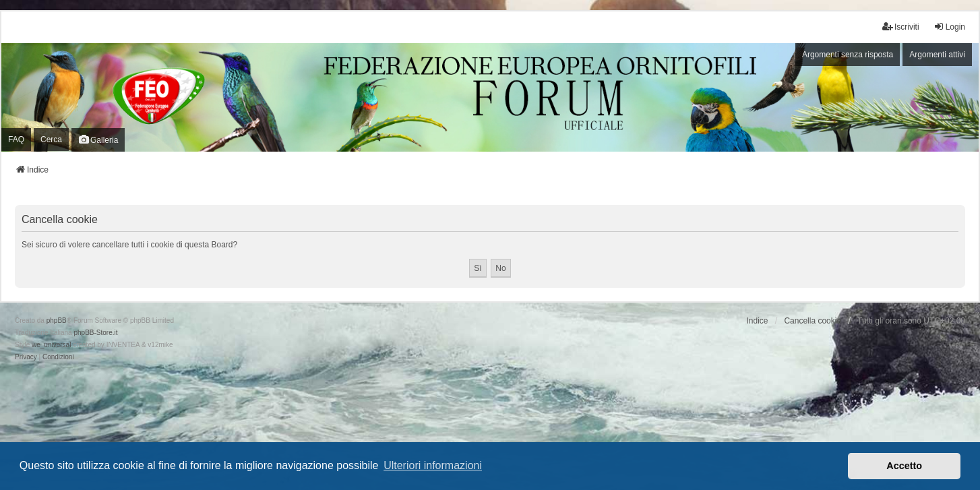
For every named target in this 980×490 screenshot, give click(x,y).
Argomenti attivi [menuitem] (937, 55)
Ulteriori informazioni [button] (433, 465)
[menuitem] (26, 357)
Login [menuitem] (949, 27)
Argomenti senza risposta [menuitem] (848, 55)
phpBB (57, 320)
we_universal (51, 345)
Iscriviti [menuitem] (901, 27)
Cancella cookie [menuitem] (813, 321)
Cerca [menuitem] (51, 140)
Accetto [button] (904, 466)
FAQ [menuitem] (16, 140)
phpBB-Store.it (95, 333)
